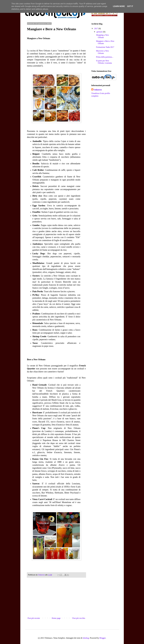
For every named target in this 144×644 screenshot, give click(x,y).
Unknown (98, 90)
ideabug (86, 638)
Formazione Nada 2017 (105, 47)
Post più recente (34, 618)
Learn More (119, 6)
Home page (56, 618)
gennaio (100, 32)
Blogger (103, 638)
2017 (96, 28)
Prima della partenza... (105, 57)
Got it (130, 6)
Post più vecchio (79, 618)
